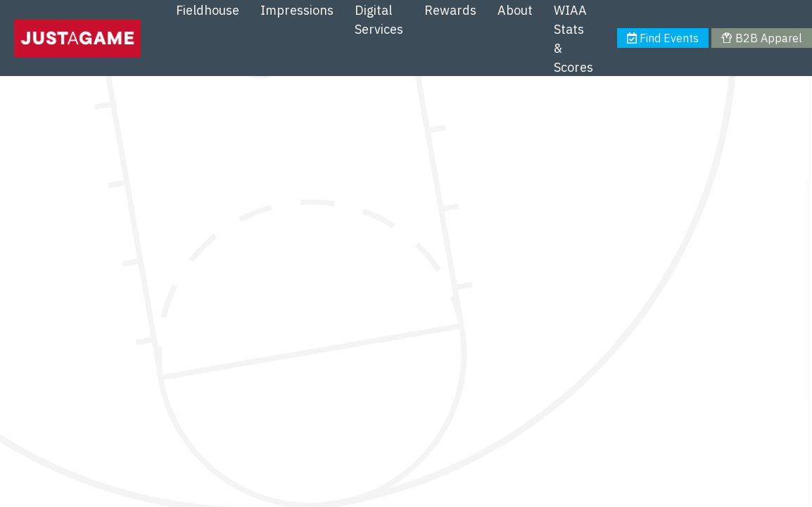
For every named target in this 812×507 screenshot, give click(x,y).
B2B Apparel (761, 38)
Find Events (663, 38)
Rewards (450, 10)
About (515, 10)
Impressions (297, 10)
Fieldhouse (208, 10)
